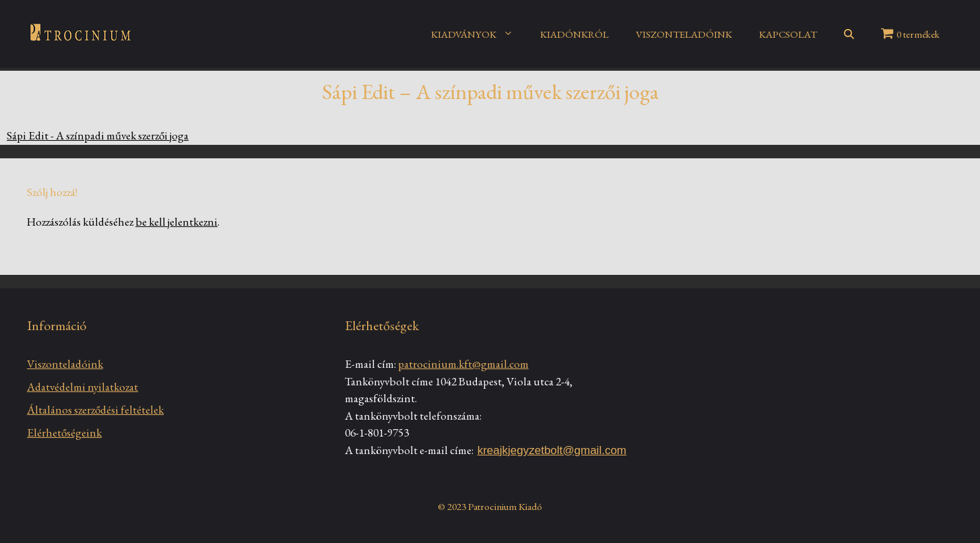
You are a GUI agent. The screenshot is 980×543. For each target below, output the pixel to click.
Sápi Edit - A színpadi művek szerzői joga (98, 135)
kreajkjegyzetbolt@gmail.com (552, 450)
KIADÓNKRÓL (575, 34)
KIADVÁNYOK (479, 34)
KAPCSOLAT (788, 34)
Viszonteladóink (65, 364)
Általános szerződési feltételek (95, 410)
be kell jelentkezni (176, 222)
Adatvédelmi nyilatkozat (83, 387)
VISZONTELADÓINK (684, 34)
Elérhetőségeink (64, 433)
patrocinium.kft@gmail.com (463, 364)
